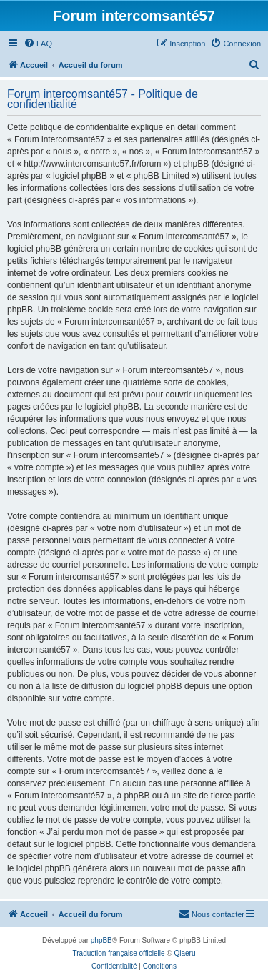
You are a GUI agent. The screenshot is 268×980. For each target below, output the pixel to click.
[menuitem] (38, 44)
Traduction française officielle (119, 953)
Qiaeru (184, 953)
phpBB (101, 940)
